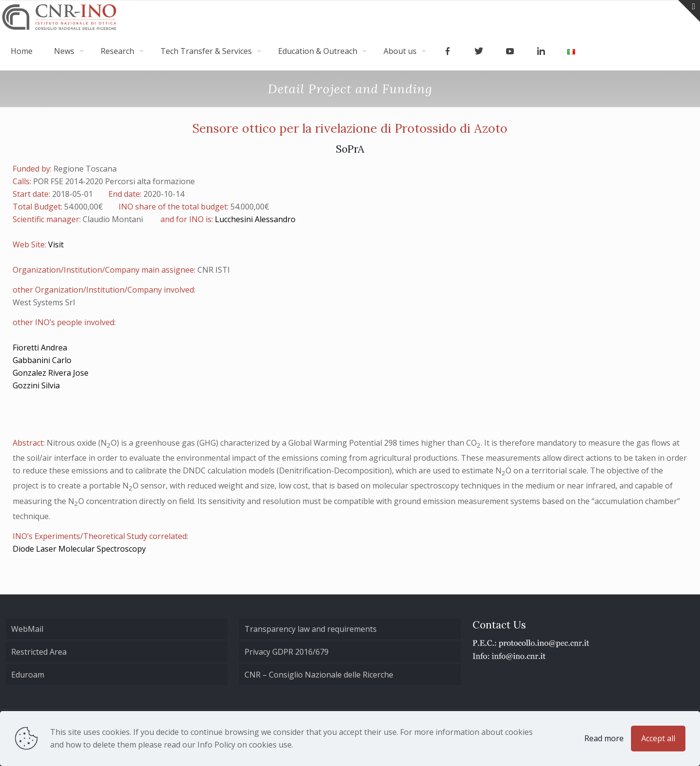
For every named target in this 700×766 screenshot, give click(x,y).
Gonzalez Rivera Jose (51, 373)
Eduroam (28, 675)
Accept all (658, 738)
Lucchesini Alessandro (255, 219)
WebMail (27, 629)
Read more (604, 738)
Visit (56, 244)
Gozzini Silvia (36, 385)
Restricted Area (39, 652)
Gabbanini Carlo (42, 360)
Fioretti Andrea (40, 348)
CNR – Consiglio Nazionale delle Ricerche (319, 675)
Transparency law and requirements (311, 629)
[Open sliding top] (689, 11)
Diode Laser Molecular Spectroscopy (79, 549)
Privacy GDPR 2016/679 (287, 652)
